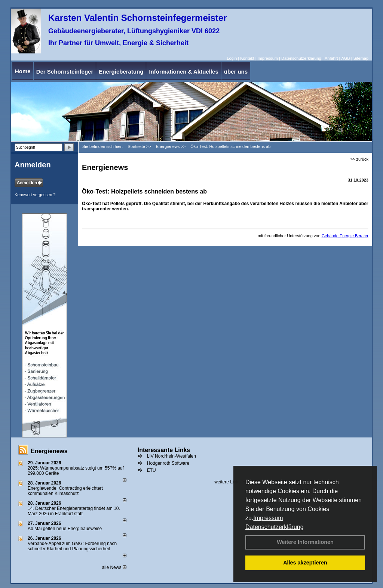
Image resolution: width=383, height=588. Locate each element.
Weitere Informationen (305, 542)
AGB (345, 58)
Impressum (268, 518)
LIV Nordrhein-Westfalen (171, 456)
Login (232, 58)
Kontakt (247, 58)
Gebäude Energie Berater (345, 236)
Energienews (49, 451)
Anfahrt (331, 58)
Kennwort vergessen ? (35, 195)
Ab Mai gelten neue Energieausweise (65, 529)
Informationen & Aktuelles (183, 72)
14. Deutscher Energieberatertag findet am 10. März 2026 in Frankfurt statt (74, 511)
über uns (236, 72)
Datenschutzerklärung (275, 527)
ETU (151, 470)
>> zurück (359, 159)
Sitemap (361, 58)
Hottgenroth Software (168, 463)
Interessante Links (164, 450)
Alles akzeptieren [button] (305, 563)
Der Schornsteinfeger (65, 72)
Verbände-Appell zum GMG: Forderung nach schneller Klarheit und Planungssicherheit (72, 546)
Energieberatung (121, 72)
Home (23, 71)
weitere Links (230, 482)
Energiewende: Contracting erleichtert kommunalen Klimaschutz (65, 491)
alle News (114, 567)
